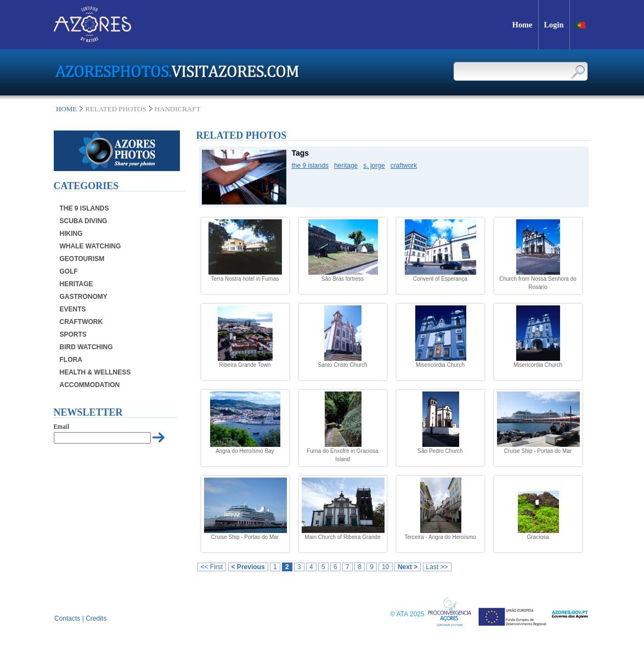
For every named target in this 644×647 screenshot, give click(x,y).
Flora (71, 360)
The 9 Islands (84, 208)
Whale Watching (91, 246)
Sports (73, 334)
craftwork (404, 166)
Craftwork (81, 322)
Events (73, 309)
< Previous (248, 567)
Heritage (77, 284)
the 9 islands (310, 166)
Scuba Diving (84, 221)
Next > (408, 567)
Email (62, 427)
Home (66, 109)
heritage (346, 166)
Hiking (71, 234)
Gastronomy (84, 297)
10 (385, 567)
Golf (69, 271)
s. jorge (374, 166)
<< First (212, 567)
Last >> (437, 567)
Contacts (67, 618)
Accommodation (90, 385)
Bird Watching (86, 347)
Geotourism (82, 259)
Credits (96, 618)
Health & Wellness (95, 372)
